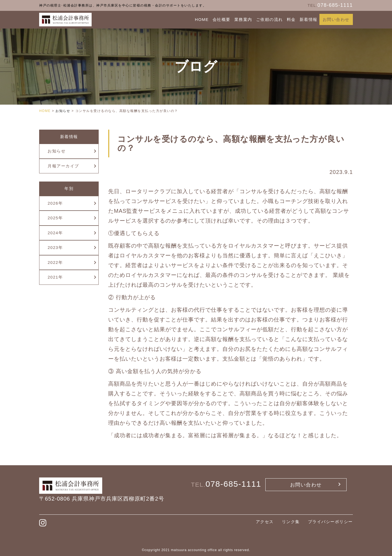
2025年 (55, 218)
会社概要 (222, 19)
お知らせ (57, 151)
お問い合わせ (336, 19)
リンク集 (291, 522)
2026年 (55, 203)
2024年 (55, 233)
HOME (202, 19)
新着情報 (309, 19)
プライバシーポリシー (330, 522)
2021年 (55, 277)
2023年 (55, 247)
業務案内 (243, 19)
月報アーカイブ (63, 166)
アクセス (265, 522)
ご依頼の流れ (270, 19)
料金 (291, 19)
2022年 (55, 262)
